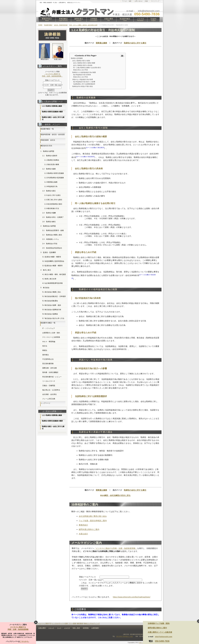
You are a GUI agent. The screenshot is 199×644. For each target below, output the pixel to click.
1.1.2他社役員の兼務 (52, 164)
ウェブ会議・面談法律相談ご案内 (93, 521)
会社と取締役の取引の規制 (80, 61)
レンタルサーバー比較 (60, 623)
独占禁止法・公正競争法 (51, 390)
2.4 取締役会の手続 (50, 244)
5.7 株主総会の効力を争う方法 (53, 318)
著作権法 (46, 355)
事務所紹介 (83, 525)
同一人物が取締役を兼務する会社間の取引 (87, 68)
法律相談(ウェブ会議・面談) (159, 623)
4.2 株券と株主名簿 (49, 279)
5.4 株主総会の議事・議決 (52, 305)
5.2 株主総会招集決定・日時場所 (54, 296)
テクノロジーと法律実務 (51, 337)
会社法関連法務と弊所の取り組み (93, 516)
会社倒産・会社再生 (50, 394)
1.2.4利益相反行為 (51, 186)
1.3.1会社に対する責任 (53, 195)
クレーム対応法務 (49, 399)
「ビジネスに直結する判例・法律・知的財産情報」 (116, 548)
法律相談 (94, 19)
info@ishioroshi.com (164, 637)
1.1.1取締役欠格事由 (52, 160)
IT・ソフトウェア (49, 328)
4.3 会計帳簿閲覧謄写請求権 (52, 283)
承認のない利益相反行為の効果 (82, 79)
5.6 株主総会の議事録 (50, 314)
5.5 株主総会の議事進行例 (52, 310)
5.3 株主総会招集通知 (50, 301)
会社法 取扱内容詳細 (61, 25)
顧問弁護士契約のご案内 (89, 529)
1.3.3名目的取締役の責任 (53, 204)
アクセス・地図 (127, 1)
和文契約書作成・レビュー (52, 377)
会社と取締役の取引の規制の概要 (84, 63)
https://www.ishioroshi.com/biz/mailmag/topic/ (132, 597)
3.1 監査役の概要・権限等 (52, 257)
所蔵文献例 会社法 (48, 140)
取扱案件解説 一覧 (47, 129)
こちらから (24, 641)
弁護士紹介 (83, 534)
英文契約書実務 (48, 364)
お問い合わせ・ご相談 (141, 1)
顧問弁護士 (79, 19)
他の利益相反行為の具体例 (82, 75)
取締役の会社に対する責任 (135, 43)
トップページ (45, 403)
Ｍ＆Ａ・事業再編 (49, 342)
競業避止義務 (101, 43)
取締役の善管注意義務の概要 (52, 112)
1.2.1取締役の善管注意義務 (54, 173)
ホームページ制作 (43, 623)
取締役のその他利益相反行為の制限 (83, 72)
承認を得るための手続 (80, 70)
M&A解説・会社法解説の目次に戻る (115, 495)
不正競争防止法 (48, 359)
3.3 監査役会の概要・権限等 (52, 266)
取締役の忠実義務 (77, 58)
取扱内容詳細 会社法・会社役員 (53, 134)
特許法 (45, 346)
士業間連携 (95, 628)
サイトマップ (155, 1)
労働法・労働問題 (49, 386)
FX (50, 623)
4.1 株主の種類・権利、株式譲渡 (54, 274)
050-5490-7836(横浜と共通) (125, 636)
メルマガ (140, 19)
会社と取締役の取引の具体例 (83, 65)
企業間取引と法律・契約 (51, 333)
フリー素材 (72, 623)
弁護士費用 (109, 19)
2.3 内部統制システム (51, 239)
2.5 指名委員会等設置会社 (52, 248)
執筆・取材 (76, 628)
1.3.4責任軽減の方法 (52, 208)
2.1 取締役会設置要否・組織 (53, 230)
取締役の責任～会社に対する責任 (53, 118)
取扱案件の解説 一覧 (48, 323)
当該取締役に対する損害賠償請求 (84, 84)
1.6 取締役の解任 (49, 222)
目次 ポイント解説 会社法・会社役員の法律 (83, 25)
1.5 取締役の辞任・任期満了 (53, 217)
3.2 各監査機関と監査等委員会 (53, 261)
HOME (40, 25)
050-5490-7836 (162, 641)
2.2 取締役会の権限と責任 (52, 235)
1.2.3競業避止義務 (51, 182)
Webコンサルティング (92, 623)
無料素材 (80, 623)
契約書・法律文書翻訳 (50, 372)
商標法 (45, 350)
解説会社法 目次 (46, 146)
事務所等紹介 (47, 19)
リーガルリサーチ (49, 381)
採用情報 (86, 628)
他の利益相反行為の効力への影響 (84, 82)
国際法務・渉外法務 (50, 368)
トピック (51, 628)
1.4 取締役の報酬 (49, 213)
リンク (59, 628)
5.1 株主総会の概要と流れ (52, 292)
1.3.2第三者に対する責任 (53, 200)
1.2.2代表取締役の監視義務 (54, 178)
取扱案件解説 (125, 19)
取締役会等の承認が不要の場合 (82, 86)
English (154, 19)
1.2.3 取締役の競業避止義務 (52, 106)
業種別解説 (63, 19)
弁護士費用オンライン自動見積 (160, 632)
